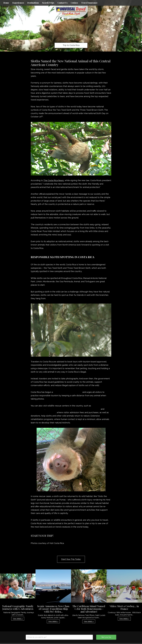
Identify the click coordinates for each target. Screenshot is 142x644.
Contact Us (62, 3)
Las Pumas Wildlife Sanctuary (86, 409)
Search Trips (48, 3)
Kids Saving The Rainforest (58, 409)
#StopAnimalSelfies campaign (68, 392)
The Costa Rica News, (54, 180)
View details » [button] (18, 619)
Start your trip (106, 637)
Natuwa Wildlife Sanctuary (43, 412)
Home (6, 3)
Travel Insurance (89, 3)
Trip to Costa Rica (71, 45)
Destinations (33, 3)
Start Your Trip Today (71, 559)
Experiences (18, 3)
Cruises (74, 3)
